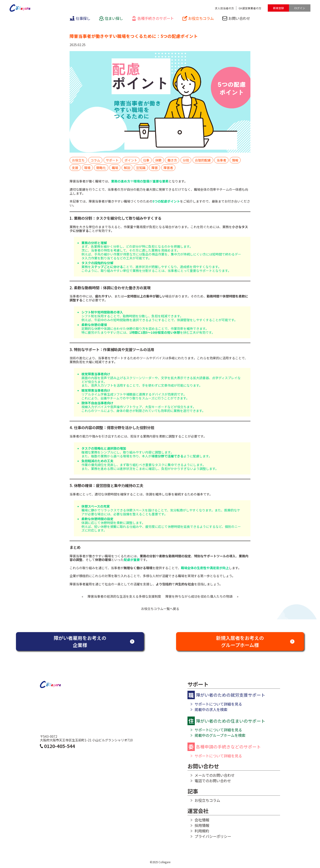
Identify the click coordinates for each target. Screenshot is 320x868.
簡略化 (101, 168)
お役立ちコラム (198, 18)
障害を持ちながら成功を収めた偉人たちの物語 (199, 596)
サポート (112, 160)
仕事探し (80, 18)
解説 (127, 168)
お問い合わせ (236, 18)
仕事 (146, 160)
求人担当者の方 (224, 8)
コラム (95, 160)
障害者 (168, 168)
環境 (87, 168)
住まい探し (111, 18)
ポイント (131, 160)
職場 (115, 168)
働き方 (172, 160)
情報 (235, 160)
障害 (155, 168)
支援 (75, 168)
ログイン (300, 8)
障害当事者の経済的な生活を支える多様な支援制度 (124, 596)
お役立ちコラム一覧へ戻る (160, 609)
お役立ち (78, 160)
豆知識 (141, 168)
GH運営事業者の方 (250, 8)
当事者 (221, 160)
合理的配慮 (203, 160)
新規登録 (278, 8)
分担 (186, 160)
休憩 (158, 160)
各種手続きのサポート (153, 18)
